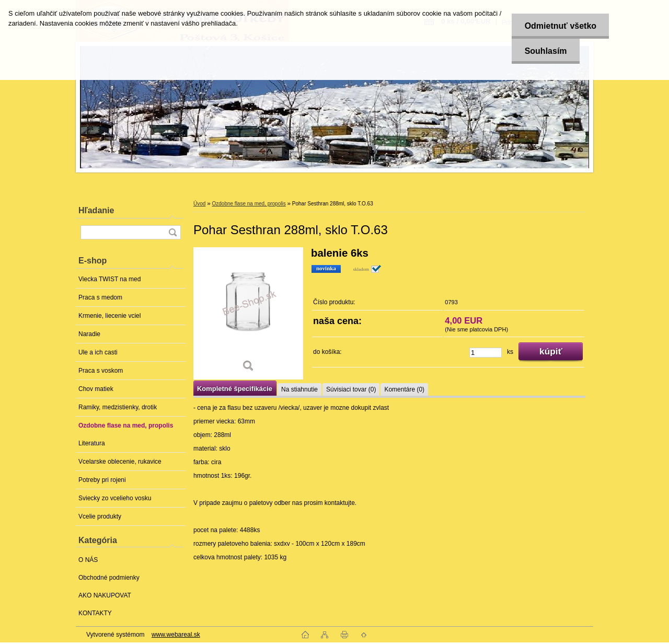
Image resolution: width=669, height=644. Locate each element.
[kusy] (486, 353)
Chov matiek (96, 389)
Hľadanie (96, 210)
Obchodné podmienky (109, 578)
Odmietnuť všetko (560, 26)
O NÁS (88, 560)
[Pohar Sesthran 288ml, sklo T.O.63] (248, 313)
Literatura (92, 443)
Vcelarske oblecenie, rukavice (120, 462)
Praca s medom (100, 297)
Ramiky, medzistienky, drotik (118, 407)
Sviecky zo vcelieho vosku (115, 498)
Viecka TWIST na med (109, 279)
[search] (172, 232)
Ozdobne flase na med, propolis (126, 425)
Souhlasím (545, 51)
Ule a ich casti (98, 352)
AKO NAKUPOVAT (105, 595)
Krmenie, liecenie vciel (109, 316)
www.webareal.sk (176, 635)
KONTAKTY (95, 613)
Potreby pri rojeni (102, 480)
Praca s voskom (101, 371)
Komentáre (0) (404, 389)
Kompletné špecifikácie (235, 389)
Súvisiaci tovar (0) (351, 389)
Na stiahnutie (299, 389)
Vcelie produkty (100, 516)
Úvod (199, 204)
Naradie (89, 334)
